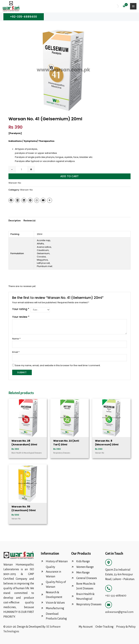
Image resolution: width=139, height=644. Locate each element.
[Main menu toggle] (133, 6)
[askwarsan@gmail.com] (109, 605)
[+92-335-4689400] (109, 588)
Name (16, 339)
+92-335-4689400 (116, 596)
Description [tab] (15, 221)
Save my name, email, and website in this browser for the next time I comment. (58, 365)
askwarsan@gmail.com (119, 612)
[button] (24, 17)
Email (16, 352)
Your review (21, 317)
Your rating (21, 309)
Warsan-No (15, 183)
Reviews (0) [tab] (30, 221)
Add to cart (70, 176)
